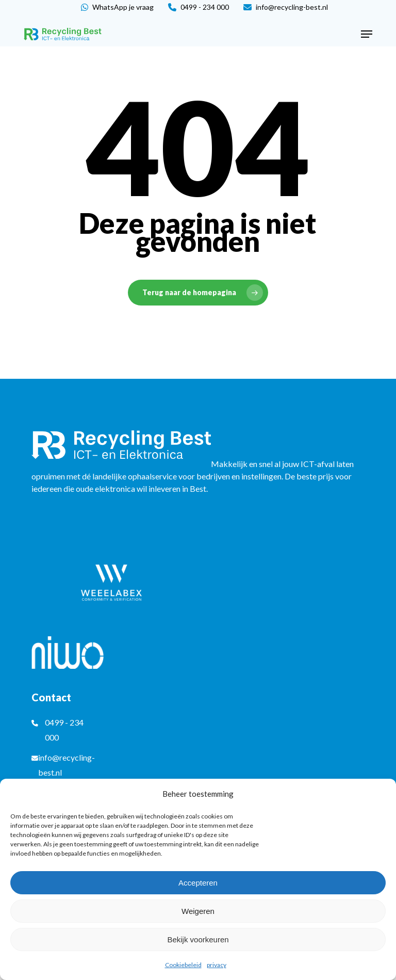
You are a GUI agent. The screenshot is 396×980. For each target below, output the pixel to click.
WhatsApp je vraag (117, 7)
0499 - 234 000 (199, 7)
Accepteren (198, 883)
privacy (217, 965)
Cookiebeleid (183, 965)
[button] (367, 34)
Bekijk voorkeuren (198, 939)
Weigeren (198, 911)
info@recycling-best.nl (286, 7)
